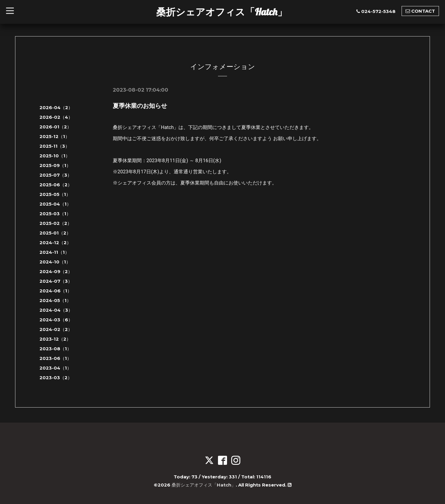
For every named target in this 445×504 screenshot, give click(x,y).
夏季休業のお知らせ (140, 106)
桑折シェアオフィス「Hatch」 (222, 12)
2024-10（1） (55, 262)
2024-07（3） (56, 281)
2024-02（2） (56, 329)
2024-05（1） (55, 300)
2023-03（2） (56, 378)
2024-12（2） (55, 243)
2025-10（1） (55, 156)
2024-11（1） (54, 252)
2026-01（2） (55, 127)
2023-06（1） (55, 358)
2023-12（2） (55, 339)
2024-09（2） (56, 271)
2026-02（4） (56, 117)
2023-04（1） (55, 368)
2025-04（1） (55, 204)
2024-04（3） (56, 310)
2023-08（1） (55, 349)
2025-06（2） (56, 185)
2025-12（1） (55, 136)
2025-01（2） (55, 233)
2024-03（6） (56, 320)
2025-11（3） (55, 146)
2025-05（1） (55, 194)
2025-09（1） (55, 165)
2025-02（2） (56, 223)
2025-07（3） (56, 175)
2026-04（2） (56, 107)
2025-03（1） (55, 214)
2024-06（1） (56, 291)
